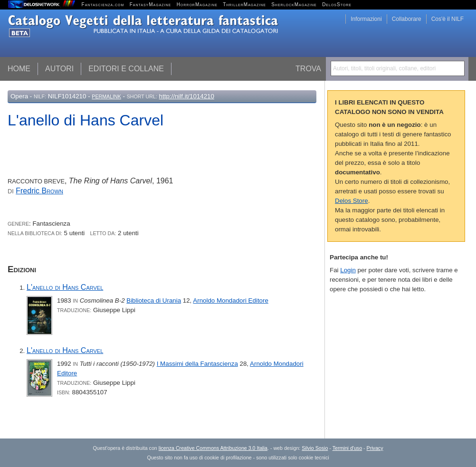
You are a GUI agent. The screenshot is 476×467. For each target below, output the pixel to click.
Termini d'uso (347, 448)
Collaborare (407, 19)
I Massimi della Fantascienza (197, 364)
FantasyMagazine (151, 5)
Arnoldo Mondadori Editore (231, 300)
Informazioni (366, 19)
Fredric (39, 191)
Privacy (375, 448)
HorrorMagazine (197, 5)
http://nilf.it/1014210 (187, 96)
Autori (59, 69)
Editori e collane (126, 69)
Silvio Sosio (315, 448)
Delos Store (352, 201)
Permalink (106, 96)
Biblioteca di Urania (154, 300)
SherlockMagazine (294, 5)
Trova (308, 69)
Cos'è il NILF (447, 19)
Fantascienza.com (103, 5)
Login (348, 270)
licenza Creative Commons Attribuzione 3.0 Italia (213, 448)
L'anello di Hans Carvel (65, 287)
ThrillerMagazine (244, 5)
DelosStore (337, 5)
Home (19, 69)
